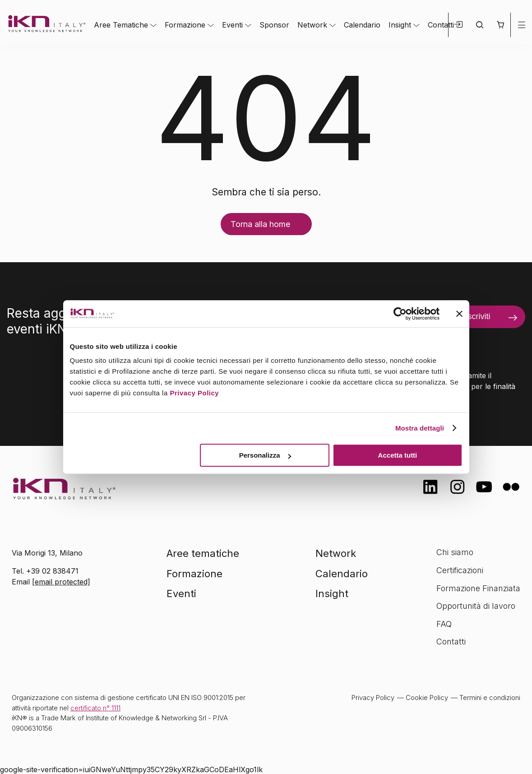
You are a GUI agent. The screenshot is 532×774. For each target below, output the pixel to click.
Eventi (232, 25)
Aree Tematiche (121, 25)
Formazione (185, 25)
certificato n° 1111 (95, 708)
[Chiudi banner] (459, 314)
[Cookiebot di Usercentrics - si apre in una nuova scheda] (400, 314)
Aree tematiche (203, 553)
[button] (500, 25)
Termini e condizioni (490, 698)
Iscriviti (478, 316)
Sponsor (274, 25)
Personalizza (265, 455)
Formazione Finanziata (478, 588)
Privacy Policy (194, 393)
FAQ (444, 624)
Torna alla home (260, 224)
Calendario (362, 25)
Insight (400, 25)
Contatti (441, 25)
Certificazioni (460, 570)
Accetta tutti (398, 455)
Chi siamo (455, 552)
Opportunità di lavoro (476, 606)
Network (312, 25)
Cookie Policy (427, 698)
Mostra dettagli (420, 428)
